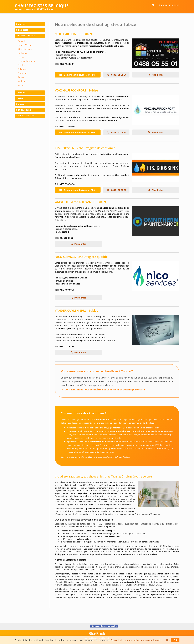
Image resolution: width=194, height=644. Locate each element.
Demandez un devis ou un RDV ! (78, 75)
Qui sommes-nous (168, 5)
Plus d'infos (157, 75)
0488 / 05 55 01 (116, 75)
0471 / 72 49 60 (116, 132)
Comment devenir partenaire (104, 626)
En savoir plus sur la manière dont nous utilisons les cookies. (141, 640)
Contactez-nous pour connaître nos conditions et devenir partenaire (105, 390)
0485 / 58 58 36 (116, 190)
